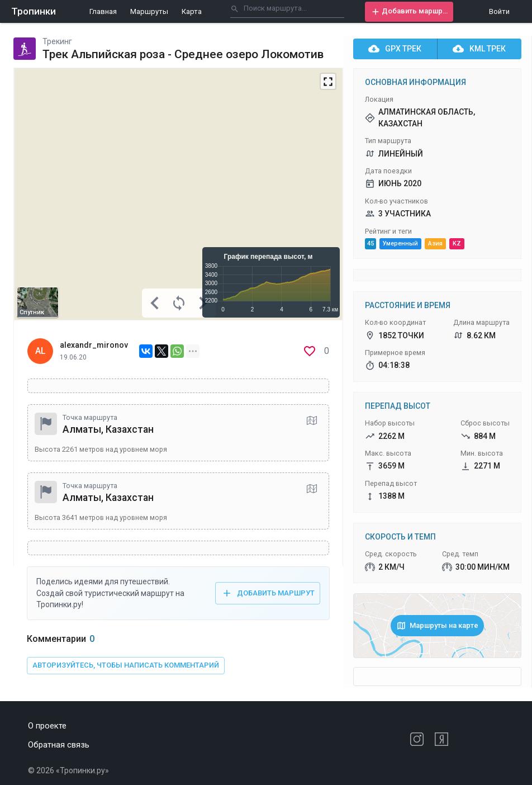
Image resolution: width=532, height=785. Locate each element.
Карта (192, 11)
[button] (409, 12)
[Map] (178, 194)
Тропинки (34, 11)
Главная (103, 11)
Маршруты (149, 11)
